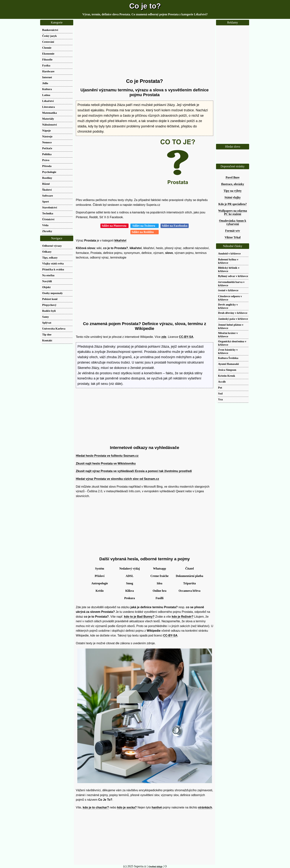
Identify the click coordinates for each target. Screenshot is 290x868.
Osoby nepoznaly (52, 293)
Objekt (46, 287)
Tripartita (189, 583)
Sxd (220, 393)
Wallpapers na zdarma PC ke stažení (233, 212)
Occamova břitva (190, 591)
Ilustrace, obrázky (232, 184)
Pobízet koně (50, 299)
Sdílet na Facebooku (175, 226)
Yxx (220, 399)
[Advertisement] (145, 49)
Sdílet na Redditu (145, 232)
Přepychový (49, 305)
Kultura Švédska (228, 358)
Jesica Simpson (227, 370)
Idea (159, 583)
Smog (129, 583)
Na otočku (48, 275)
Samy (45, 317)
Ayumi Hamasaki (228, 364)
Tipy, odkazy (50, 257)
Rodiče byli (49, 311)
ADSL (130, 576)
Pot (220, 387)
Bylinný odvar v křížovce (233, 276)
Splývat (47, 323)
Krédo (100, 591)
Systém (100, 569)
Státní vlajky (233, 197)
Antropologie (100, 583)
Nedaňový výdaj (130, 569)
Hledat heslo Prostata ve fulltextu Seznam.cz (107, 456)
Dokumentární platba (189, 576)
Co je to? (145, 6)
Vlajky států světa (53, 263)
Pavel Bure (233, 177)
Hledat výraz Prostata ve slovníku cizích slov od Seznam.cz (117, 479)
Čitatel (189, 569)
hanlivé (157, 807)
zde (164, 337)
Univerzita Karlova (54, 329)
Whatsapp (159, 569)
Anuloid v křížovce (229, 253)
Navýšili (47, 281)
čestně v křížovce (228, 290)
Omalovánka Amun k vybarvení (233, 222)
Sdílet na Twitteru (145, 226)
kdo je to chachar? (96, 807)
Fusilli (160, 598)
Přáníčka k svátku (53, 269)
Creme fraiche (160, 576)
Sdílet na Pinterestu (114, 226)
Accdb (222, 382)
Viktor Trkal (232, 237)
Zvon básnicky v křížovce (228, 351)
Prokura (130, 598)
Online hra (159, 591)
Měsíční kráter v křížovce (228, 335)
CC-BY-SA (186, 337)
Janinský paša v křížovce (233, 319)
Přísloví (100, 576)
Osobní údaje (156, 866)
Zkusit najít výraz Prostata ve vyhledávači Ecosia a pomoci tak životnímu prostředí (134, 471)
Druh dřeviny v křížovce (233, 313)
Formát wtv (232, 231)
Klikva (129, 591)
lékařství (120, 240)
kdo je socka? (127, 807)
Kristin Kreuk (227, 376)
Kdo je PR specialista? (233, 204)
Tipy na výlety (233, 191)
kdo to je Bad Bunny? (139, 617)
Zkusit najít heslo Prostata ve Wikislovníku (106, 463)
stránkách (205, 807)
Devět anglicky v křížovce (228, 306)
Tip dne (47, 334)
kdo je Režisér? (182, 617)
